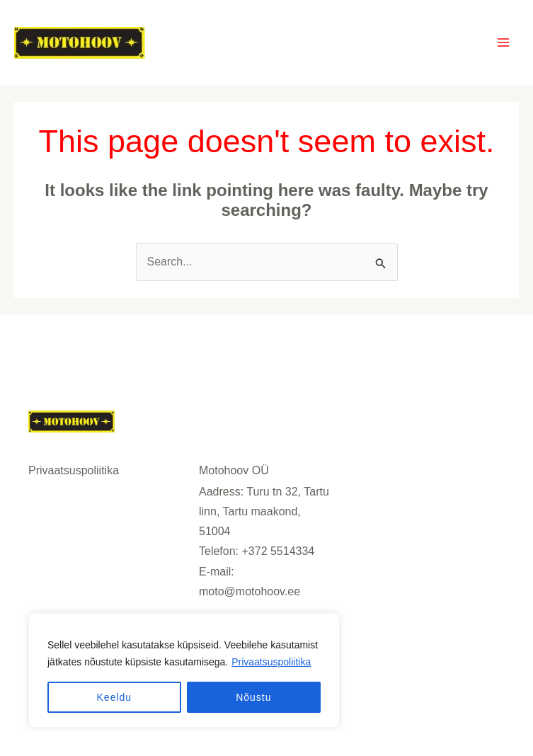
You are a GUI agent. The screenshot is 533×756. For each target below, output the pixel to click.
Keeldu (115, 697)
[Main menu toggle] (503, 42)
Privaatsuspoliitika (271, 662)
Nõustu (253, 697)
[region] (184, 670)
